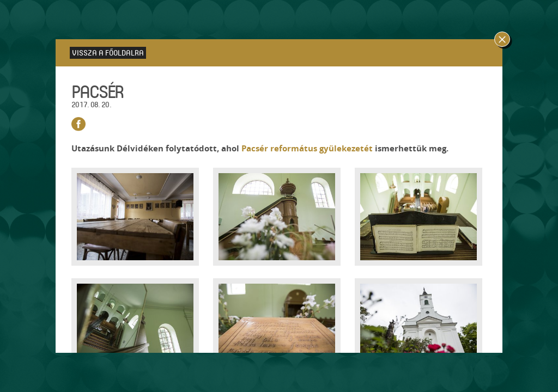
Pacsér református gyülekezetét (307, 148)
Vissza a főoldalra (108, 53)
